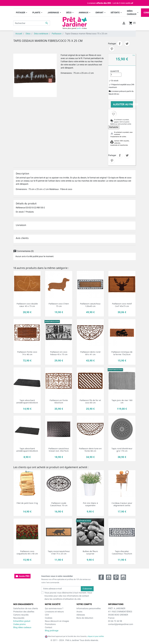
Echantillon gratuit (22, 621)
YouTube (109, 577)
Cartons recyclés (21, 615)
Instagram (123, 577)
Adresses (81, 615)
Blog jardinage (52, 631)
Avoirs (79, 612)
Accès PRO (22, 576)
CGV (47, 615)
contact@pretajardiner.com (121, 624)
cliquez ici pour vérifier (96, 636)
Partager (120, 44)
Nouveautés (19, 618)
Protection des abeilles (24, 612)
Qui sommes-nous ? (54, 608)
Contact (49, 627)
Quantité (115, 71)
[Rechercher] (32, 23)
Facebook (101, 577)
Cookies (49, 618)
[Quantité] (116, 75)
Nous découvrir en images (57, 621)
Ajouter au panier (123, 104)
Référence (20, 208)
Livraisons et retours (54, 612)
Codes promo (19, 624)
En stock (20, 212)
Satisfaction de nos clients (26, 608)
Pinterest (112, 49)
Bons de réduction (85, 618)
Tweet (127, 44)
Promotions (50, 624)
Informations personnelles (89, 608)
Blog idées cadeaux (22, 627)
